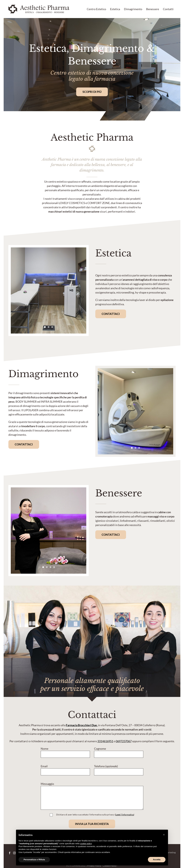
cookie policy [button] (86, 844)
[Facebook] (10, 853)
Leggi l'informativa (125, 815)
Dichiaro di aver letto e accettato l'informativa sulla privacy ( (95, 815)
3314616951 (105, 741)
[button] (164, 835)
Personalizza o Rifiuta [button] (34, 860)
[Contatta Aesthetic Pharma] (111, 314)
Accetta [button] (157, 860)
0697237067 (124, 741)
